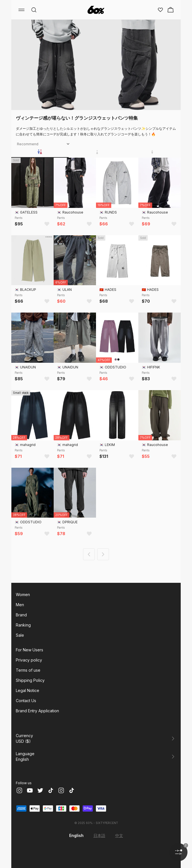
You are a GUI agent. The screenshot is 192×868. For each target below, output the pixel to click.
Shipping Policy (30, 680)
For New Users (30, 650)
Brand (21, 615)
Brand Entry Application (37, 711)
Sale (20, 635)
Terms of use (28, 670)
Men (20, 605)
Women (23, 595)
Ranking (23, 625)
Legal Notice (28, 690)
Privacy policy (29, 660)
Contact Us (26, 701)
